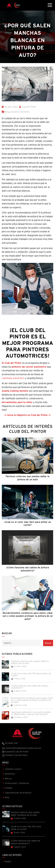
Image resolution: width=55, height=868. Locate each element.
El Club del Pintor (12, 363)
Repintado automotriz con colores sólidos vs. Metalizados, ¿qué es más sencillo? (31, 713)
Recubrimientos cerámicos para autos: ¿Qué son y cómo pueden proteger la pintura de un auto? (32, 700)
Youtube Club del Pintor (15, 755)
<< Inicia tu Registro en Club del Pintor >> (27, 415)
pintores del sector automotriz (29, 367)
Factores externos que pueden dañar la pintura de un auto (30, 662)
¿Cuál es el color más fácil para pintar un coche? (31, 675)
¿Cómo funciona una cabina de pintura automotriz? (30, 687)
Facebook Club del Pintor (16, 752)
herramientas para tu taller (17, 402)
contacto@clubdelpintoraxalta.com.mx (22, 748)
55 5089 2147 (10, 743)
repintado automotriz (13, 378)
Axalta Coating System (15, 391)
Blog (7, 112)
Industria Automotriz (20, 112)
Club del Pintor (28, 107)
